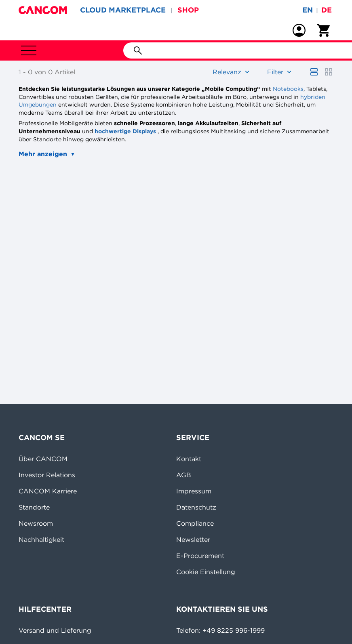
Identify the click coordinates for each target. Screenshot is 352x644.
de (327, 10)
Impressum (194, 491)
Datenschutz (196, 507)
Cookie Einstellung (206, 572)
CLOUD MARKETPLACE (123, 10)
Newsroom (36, 523)
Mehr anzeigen (43, 154)
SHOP (188, 10)
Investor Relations (47, 475)
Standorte (34, 507)
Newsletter (193, 539)
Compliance (195, 523)
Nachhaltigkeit (41, 539)
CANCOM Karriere (48, 491)
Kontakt (189, 459)
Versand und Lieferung (55, 630)
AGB (184, 475)
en (308, 10)
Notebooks (288, 89)
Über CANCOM (43, 459)
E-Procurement (200, 556)
